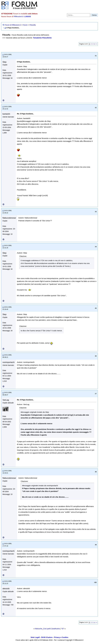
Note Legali (35, 637)
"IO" (63, 629)
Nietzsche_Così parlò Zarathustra (47, 629)
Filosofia (33, 25)
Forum (25, 25)
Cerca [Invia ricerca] (94, 15)
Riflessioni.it (19, 16)
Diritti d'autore (47, 637)
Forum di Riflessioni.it (13, 25)
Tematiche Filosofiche (42, 38)
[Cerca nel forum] (78, 15)
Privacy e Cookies (61, 637)
